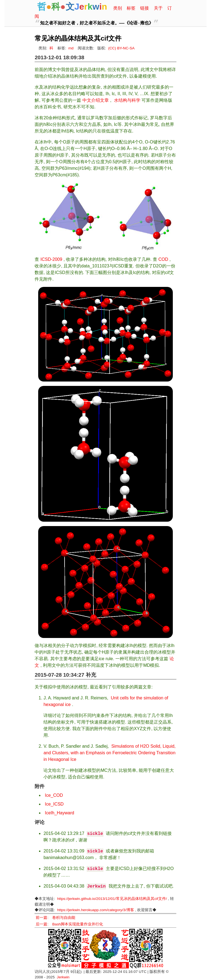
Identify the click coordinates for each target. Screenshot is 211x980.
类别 (118, 8)
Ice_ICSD (54, 804)
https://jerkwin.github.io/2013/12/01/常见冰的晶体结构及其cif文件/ (112, 899)
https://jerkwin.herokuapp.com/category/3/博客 (96, 910)
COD (163, 259)
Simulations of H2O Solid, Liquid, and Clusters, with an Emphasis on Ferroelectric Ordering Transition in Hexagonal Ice (109, 753)
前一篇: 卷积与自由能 (55, 918)
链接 (145, 8)
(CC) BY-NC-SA (121, 48)
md (71, 48)
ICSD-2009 (51, 259)
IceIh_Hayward (59, 813)
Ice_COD (54, 795)
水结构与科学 (127, 100)
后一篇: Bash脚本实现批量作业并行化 (69, 924)
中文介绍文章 (96, 100)
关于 (158, 8)
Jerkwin (63, 977)
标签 (131, 8)
